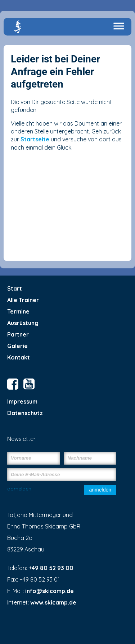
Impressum (22, 401)
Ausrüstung (23, 323)
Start (15, 288)
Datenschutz (25, 413)
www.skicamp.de (53, 602)
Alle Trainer (23, 300)
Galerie (17, 346)
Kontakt (19, 357)
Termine (18, 311)
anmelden (100, 490)
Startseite (35, 139)
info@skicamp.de (49, 591)
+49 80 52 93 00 (51, 568)
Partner (18, 334)
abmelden (19, 489)
